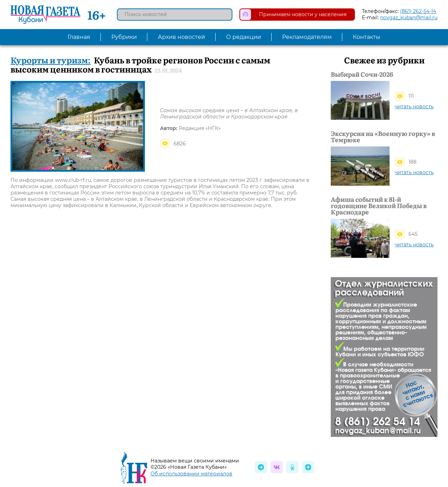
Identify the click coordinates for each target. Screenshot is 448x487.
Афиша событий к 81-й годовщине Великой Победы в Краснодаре (379, 206)
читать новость (414, 107)
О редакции (244, 37)
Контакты (367, 37)
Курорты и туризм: (51, 60)
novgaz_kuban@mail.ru (409, 18)
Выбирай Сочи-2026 (362, 74)
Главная (79, 37)
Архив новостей (181, 37)
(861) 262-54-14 (418, 11)
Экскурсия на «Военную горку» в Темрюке (383, 137)
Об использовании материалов (191, 474)
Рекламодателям (307, 37)
